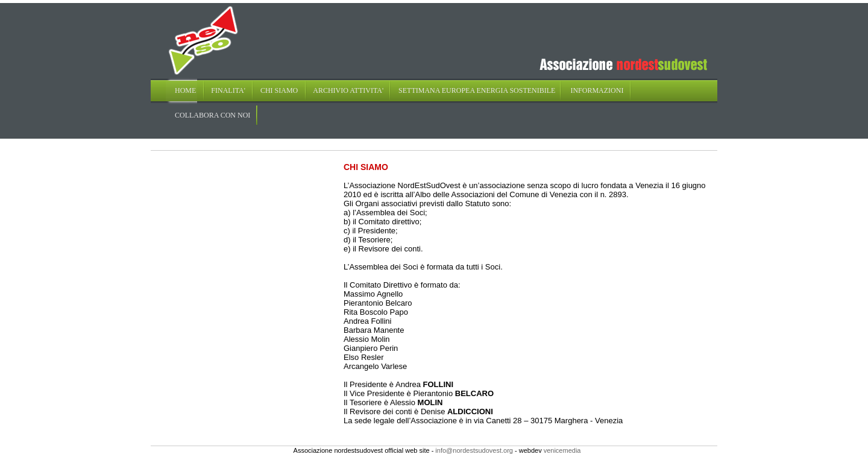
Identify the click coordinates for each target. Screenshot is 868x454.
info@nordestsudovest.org (474, 450)
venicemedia (562, 450)
